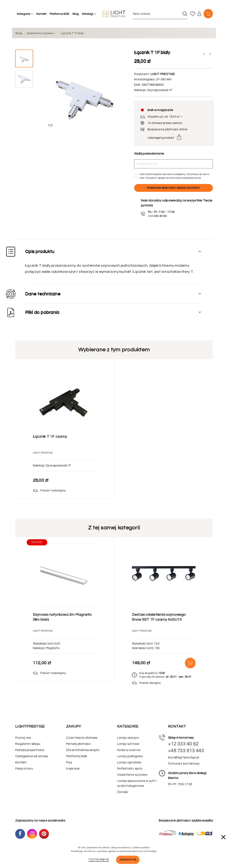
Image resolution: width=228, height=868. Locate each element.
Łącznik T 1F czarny (50, 437)
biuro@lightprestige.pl (184, 757)
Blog (76, 14)
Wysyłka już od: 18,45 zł (165, 117)
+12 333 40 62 (183, 744)
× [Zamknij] (223, 837)
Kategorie (24, 14)
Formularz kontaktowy (184, 764)
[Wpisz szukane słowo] (157, 14)
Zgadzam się (128, 860)
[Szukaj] (185, 14)
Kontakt (41, 14)
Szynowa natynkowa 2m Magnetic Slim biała (62, 617)
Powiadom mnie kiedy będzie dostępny (173, 188)
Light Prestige (163, 74)
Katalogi (88, 14)
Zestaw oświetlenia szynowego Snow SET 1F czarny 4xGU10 (159, 617)
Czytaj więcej (99, 859)
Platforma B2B (59, 14)
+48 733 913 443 (186, 751)
